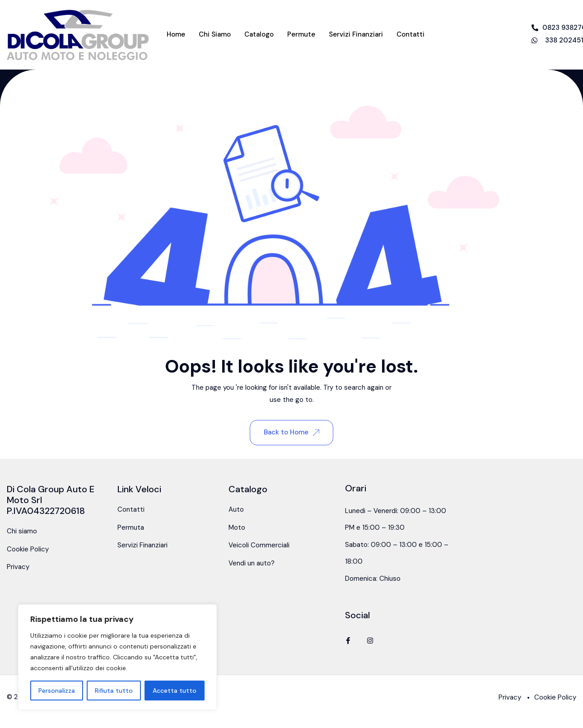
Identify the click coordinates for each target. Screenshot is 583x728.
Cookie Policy (28, 549)
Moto (237, 527)
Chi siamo (215, 34)
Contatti (410, 34)
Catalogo (259, 34)
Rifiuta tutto (114, 691)
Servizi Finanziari (356, 34)
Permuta (131, 527)
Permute (301, 34)
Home (176, 34)
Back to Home (291, 432)
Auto (236, 509)
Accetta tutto (175, 691)
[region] (117, 657)
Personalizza (57, 691)
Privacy (18, 567)
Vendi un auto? (252, 563)
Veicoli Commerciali (259, 545)
